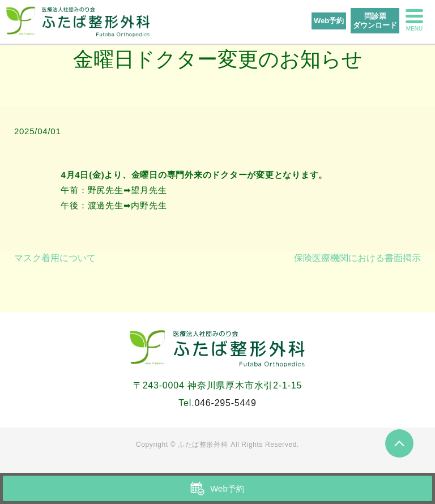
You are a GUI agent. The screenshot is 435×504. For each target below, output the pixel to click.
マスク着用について (55, 258)
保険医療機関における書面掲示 (357, 258)
